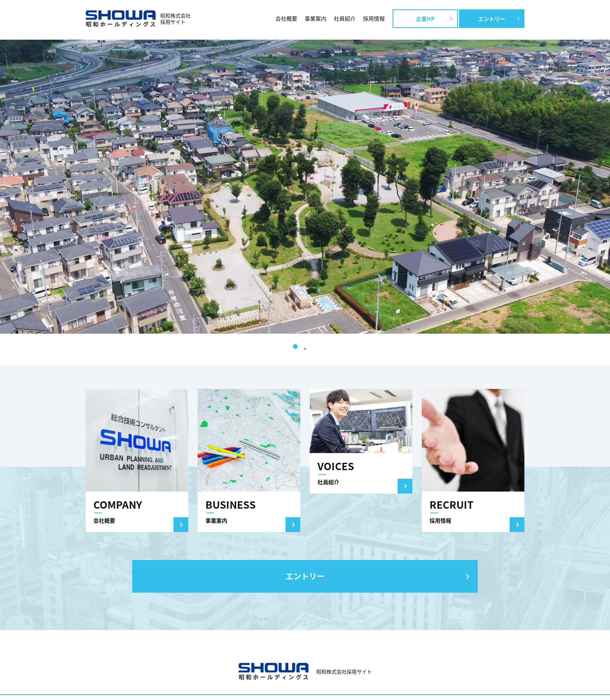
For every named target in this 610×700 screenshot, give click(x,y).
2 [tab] (305, 349)
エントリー (492, 19)
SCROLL (305, 300)
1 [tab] (295, 346)
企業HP (425, 19)
